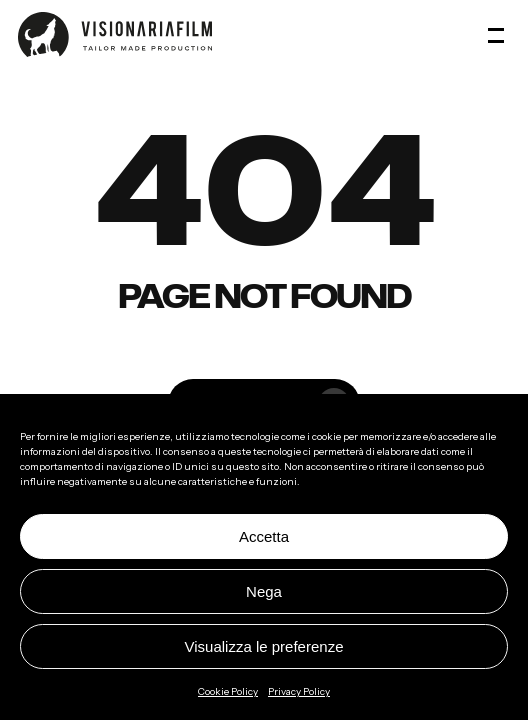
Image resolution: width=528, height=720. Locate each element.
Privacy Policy (299, 691)
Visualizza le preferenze (264, 646)
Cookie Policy (228, 691)
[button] (499, 35)
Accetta (264, 536)
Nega (264, 591)
